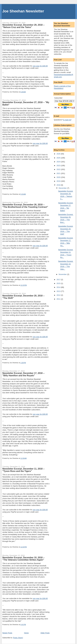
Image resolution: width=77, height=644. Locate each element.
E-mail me (67, 120)
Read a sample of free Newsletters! (62, 87)
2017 (59, 280)
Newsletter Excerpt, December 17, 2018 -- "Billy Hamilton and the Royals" (23, 374)
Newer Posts (7, 633)
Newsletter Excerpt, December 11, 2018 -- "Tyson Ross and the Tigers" (23, 470)
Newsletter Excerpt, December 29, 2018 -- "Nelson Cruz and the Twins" (23, 26)
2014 (59, 287)
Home (26, 633)
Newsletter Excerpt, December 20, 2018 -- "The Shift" (23, 297)
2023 (59, 166)
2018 (59, 185)
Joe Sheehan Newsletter (23, 11)
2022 (59, 169)
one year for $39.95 (40, 66)
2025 (59, 158)
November (63, 274)
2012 (59, 295)
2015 (59, 283)
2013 (59, 291)
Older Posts (45, 633)
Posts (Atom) (18, 638)
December (63, 188)
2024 (59, 162)
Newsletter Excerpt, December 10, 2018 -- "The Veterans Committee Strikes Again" (23, 559)
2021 (59, 173)
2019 (59, 181)
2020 (59, 177)
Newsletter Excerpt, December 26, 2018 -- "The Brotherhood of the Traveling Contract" (25, 206)
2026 (59, 154)
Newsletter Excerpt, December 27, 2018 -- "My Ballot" (26, 103)
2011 (59, 299)
